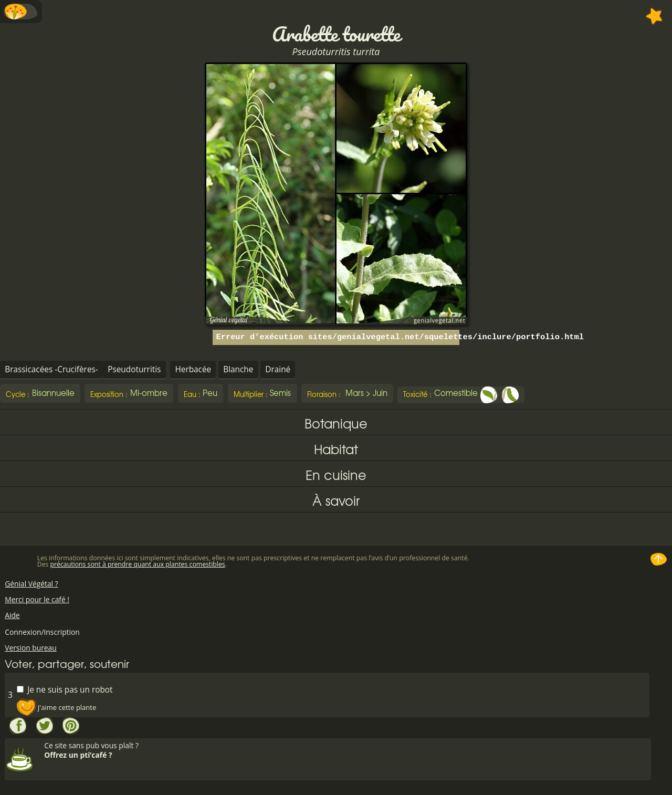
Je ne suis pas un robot (65, 689)
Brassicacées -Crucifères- (51, 369)
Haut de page (659, 559)
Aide (12, 615)
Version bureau (31, 648)
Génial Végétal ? (31, 584)
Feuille (489, 395)
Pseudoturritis (134, 369)
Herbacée (193, 369)
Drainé (278, 369)
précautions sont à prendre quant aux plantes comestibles (138, 564)
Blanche (238, 369)
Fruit (510, 395)
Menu (21, 12)
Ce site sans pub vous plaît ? (346, 750)
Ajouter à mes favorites (654, 16)
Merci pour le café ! (37, 599)
